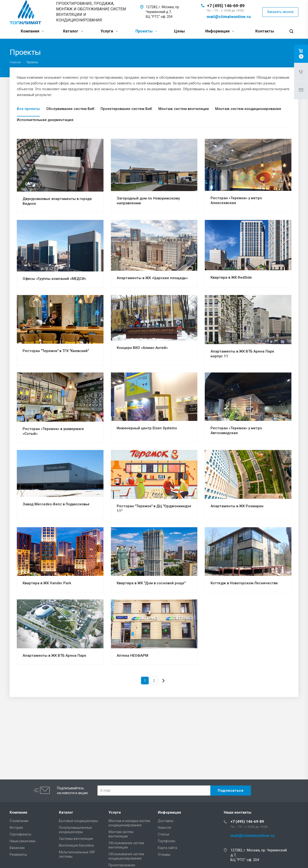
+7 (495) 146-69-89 (226, 6)
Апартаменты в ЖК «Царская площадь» (152, 278)
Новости (164, 828)
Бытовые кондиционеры (78, 821)
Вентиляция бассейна (76, 845)
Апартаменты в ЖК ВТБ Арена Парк (54, 656)
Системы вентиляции (76, 839)
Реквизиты (18, 855)
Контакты (265, 31)
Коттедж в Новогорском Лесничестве (244, 583)
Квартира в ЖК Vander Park (47, 583)
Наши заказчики (22, 841)
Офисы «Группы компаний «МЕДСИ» (54, 279)
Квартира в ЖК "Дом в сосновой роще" (151, 583)
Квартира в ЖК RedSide (231, 277)
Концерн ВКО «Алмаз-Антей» (142, 348)
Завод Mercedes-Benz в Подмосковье (56, 504)
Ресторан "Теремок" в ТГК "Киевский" (56, 351)
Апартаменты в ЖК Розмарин (237, 506)
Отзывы (164, 855)
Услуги (109, 31)
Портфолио (167, 841)
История (16, 828)
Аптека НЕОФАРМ (132, 656)
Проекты (146, 31)
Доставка (166, 821)
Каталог (73, 31)
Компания (32, 31)
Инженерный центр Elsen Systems (147, 428)
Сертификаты (20, 834)
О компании (19, 821)
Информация (220, 31)
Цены (179, 31)
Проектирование (122, 865)
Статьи (164, 834)
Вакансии (17, 848)
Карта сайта (167, 848)
